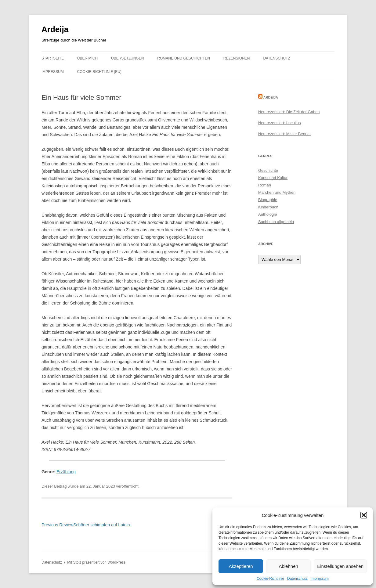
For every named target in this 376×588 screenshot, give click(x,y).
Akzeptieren (241, 566)
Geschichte (268, 170)
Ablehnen (288, 566)
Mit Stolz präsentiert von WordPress (96, 562)
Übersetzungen (127, 58)
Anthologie (268, 214)
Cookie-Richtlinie (270, 579)
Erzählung (66, 472)
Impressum (320, 579)
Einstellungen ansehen (340, 566)
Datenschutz (297, 579)
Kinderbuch (268, 207)
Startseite (53, 58)
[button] (364, 515)
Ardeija (55, 29)
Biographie (268, 200)
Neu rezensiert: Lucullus (279, 123)
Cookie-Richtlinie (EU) (99, 72)
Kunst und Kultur (273, 178)
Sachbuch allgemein (276, 222)
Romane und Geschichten (184, 58)
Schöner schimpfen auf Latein (86, 525)
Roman (265, 185)
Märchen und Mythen (277, 192)
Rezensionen (237, 58)
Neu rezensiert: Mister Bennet (284, 134)
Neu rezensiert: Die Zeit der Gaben (289, 112)
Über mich (87, 58)
